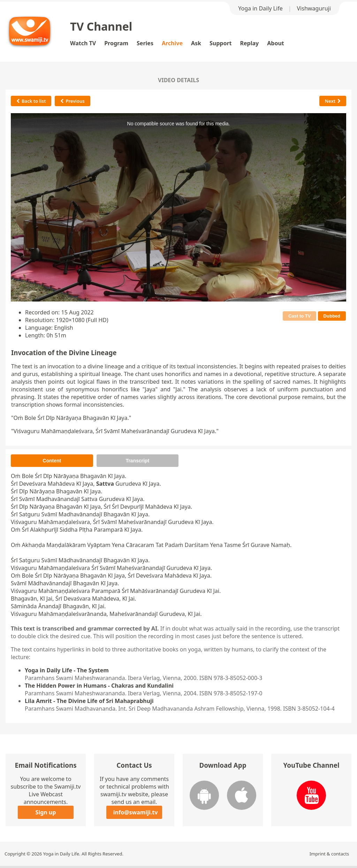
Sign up (46, 812)
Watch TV (83, 43)
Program (116, 43)
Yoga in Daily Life (260, 8)
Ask (196, 43)
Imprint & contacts (329, 854)
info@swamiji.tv (136, 812)
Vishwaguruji (314, 8)
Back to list (31, 101)
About (276, 43)
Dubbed (332, 316)
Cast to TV (299, 316)
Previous (72, 101)
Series (145, 43)
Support (221, 43)
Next (333, 101)
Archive (172, 43)
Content (52, 461)
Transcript (137, 461)
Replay (250, 43)
